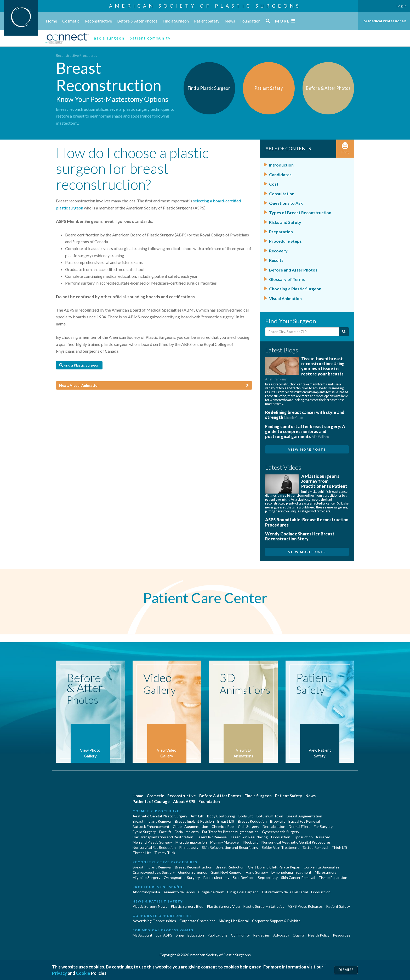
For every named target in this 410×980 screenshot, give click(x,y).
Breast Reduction (252, 821)
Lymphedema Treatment (291, 872)
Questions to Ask (286, 203)
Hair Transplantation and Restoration (163, 837)
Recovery (278, 251)
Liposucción (321, 892)
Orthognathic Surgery (182, 877)
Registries (261, 935)
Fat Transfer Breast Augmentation (230, 832)
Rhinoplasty (189, 847)
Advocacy (281, 935)
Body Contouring (221, 816)
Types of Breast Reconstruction (300, 212)
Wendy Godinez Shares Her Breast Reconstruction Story (300, 536)
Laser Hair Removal (212, 837)
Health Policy (319, 935)
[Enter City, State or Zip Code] (302, 332)
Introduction (281, 165)
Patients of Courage (151, 801)
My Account (143, 935)
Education (196, 935)
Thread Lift (142, 853)
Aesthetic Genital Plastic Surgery (160, 816)
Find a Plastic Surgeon (79, 365)
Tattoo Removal (315, 847)
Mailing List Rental (234, 921)
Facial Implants (187, 832)
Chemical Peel (223, 826)
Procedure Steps (285, 241)
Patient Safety (207, 21)
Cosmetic (71, 21)
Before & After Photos (137, 21)
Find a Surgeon (176, 21)
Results (276, 260)
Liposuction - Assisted (312, 837)
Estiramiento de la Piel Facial (285, 892)
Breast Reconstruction (194, 867)
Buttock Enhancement (151, 826)
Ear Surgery (323, 826)
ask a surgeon (109, 38)
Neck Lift (251, 842)
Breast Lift (226, 821)
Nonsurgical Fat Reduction (154, 847)
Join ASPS (164, 935)
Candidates (280, 175)
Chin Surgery (249, 826)
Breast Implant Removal (152, 821)
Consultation (282, 194)
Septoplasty (268, 877)
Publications (217, 935)
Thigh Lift (340, 847)
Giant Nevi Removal (226, 872)
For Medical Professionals (384, 21)
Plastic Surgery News (150, 906)
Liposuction (281, 837)
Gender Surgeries (193, 872)
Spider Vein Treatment (280, 847)
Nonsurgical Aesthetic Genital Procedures (296, 842)
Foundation (250, 21)
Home (51, 21)
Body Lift (246, 816)
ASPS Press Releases (305, 906)
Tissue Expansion (333, 877)
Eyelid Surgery (144, 832)
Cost (274, 184)
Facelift (165, 832)
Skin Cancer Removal (298, 877)
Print (345, 148)
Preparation (281, 232)
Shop (180, 935)
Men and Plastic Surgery (152, 842)
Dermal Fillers (300, 826)
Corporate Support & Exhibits (276, 921)
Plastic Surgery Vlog (223, 906)
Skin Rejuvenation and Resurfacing (230, 847)
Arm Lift (197, 816)
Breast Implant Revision (194, 821)
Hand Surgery (257, 872)
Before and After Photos (293, 270)
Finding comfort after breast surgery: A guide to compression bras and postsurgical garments (305, 431)
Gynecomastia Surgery (281, 832)
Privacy (59, 973)
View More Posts (307, 449)
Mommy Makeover (225, 842)
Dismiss (346, 970)
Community (240, 935)
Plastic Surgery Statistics (264, 906)
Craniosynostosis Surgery (154, 872)
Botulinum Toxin (270, 816)
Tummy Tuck (165, 853)
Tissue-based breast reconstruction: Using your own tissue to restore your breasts (305, 369)
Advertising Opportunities (154, 921)
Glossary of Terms (287, 279)
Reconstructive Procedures (76, 56)
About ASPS (184, 801)
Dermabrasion (274, 826)
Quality (299, 935)
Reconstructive (98, 21)
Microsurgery (326, 872)
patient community (150, 38)
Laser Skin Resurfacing (249, 837)
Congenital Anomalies (321, 867)
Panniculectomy (216, 877)
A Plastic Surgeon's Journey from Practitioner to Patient (324, 481)
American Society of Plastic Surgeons (205, 6)
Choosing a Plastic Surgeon (295, 289)
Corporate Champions (197, 921)
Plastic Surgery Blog (187, 906)
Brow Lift (278, 821)
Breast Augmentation (304, 816)
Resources (342, 935)
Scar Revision (244, 877)
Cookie (83, 973)
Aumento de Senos (179, 892)
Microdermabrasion (191, 842)
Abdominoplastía (146, 892)
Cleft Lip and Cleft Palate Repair (274, 867)
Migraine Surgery (146, 877)
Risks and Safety (285, 222)
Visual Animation (285, 298)
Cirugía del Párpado (243, 892)
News (230, 21)
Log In (402, 6)
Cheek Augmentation (190, 826)
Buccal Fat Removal (304, 821)
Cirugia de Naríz (211, 892)
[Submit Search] (344, 332)
